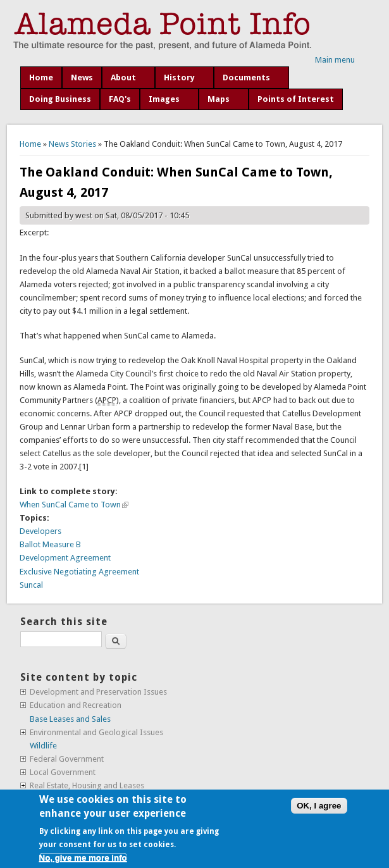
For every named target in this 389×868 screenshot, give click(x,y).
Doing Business (60, 99)
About (123, 77)
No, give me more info (83, 858)
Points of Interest (296, 99)
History (179, 77)
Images (164, 99)
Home (41, 77)
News (82, 77)
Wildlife (43, 746)
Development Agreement (65, 558)
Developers (40, 531)
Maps (219, 99)
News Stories (72, 144)
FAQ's (120, 99)
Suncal (31, 585)
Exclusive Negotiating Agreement (79, 572)
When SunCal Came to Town (74, 505)
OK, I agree (319, 806)
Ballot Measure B (50, 544)
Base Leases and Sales (70, 719)
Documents (246, 77)
